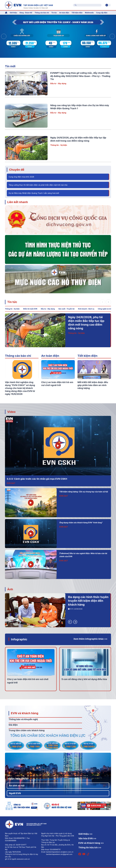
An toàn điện (50, 356)
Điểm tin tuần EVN (30, 309)
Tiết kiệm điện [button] (77, 13)
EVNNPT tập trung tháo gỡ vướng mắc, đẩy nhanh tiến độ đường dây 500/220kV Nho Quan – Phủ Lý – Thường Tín (80, 76)
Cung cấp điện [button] (102, 13)
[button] (112, 36)
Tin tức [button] (54, 13)
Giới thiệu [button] (13, 13)
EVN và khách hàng (25, 713)
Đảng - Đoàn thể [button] (26, 13)
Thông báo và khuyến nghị (23, 719)
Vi (107, 5)
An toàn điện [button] (64, 13)
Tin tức (12, 302)
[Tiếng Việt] (29, 5)
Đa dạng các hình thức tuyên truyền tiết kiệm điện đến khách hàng (88, 601)
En (109, 5)
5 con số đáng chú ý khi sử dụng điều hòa (84, 679)
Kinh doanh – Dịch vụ (86, 309)
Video (11, 412)
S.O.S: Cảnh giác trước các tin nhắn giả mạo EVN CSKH (37, 479)
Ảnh (10, 589)
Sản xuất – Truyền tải (66, 309)
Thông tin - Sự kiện (59, 145)
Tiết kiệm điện (87, 356)
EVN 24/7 (11, 483)
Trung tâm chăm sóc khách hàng (27, 730)
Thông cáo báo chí (42, 13)
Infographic (19, 639)
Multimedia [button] (89, 13)
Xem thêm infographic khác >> (90, 639)
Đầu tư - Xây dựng (58, 83)
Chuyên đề (17, 170)
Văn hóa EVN (18, 779)
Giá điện (13, 725)
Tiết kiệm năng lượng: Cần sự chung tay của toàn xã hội (84, 492)
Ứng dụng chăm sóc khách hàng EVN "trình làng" (81, 523)
